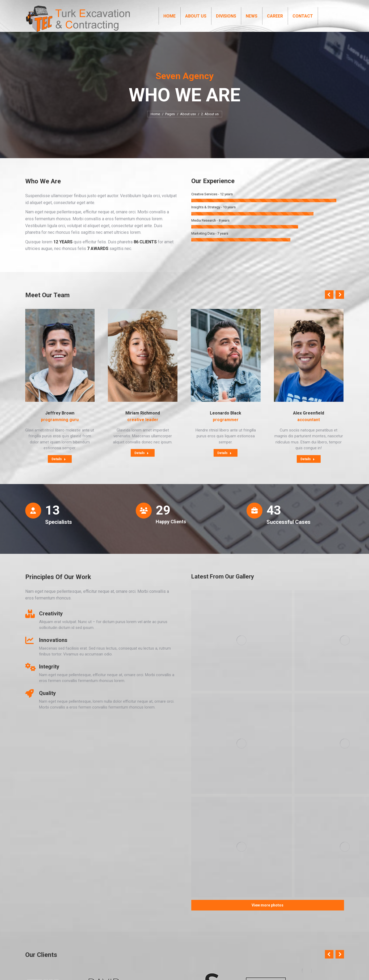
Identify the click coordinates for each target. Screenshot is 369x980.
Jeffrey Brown (60, 423)
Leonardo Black (226, 423)
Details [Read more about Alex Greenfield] (308, 469)
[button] (329, 304)
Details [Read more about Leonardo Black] (224, 463)
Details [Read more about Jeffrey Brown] (59, 469)
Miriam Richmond (143, 423)
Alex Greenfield (309, 423)
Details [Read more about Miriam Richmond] (142, 463)
